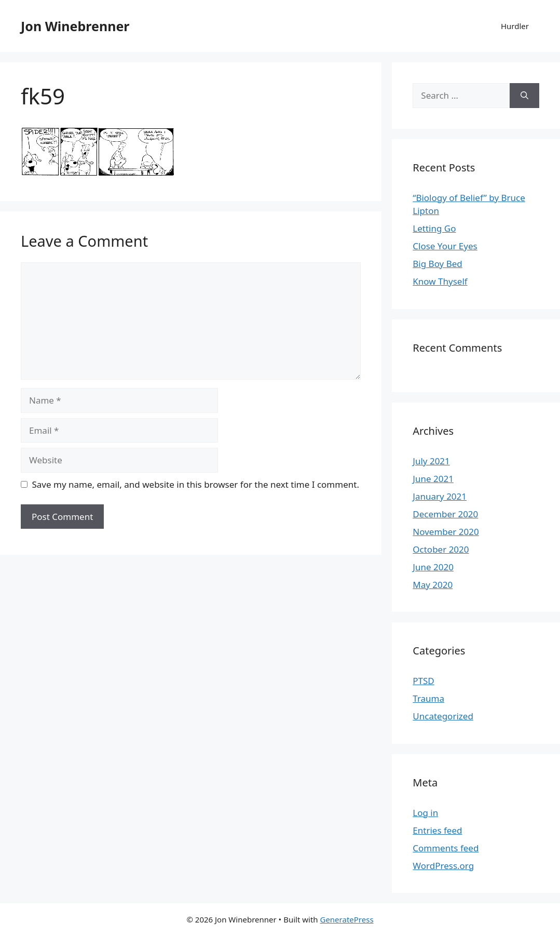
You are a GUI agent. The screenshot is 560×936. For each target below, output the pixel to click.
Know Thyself (440, 281)
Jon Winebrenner (75, 26)
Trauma (428, 698)
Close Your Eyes (445, 246)
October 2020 (441, 549)
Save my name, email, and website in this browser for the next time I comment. (196, 484)
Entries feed (437, 830)
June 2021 (433, 479)
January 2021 (440, 496)
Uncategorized (443, 716)
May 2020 (433, 585)
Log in (425, 813)
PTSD (423, 681)
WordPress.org (443, 866)
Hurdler (515, 26)
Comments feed (446, 848)
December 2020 (445, 514)
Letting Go (434, 228)
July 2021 (431, 461)
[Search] (524, 96)
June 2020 (433, 567)
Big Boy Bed (438, 264)
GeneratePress (346, 919)
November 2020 (446, 532)
